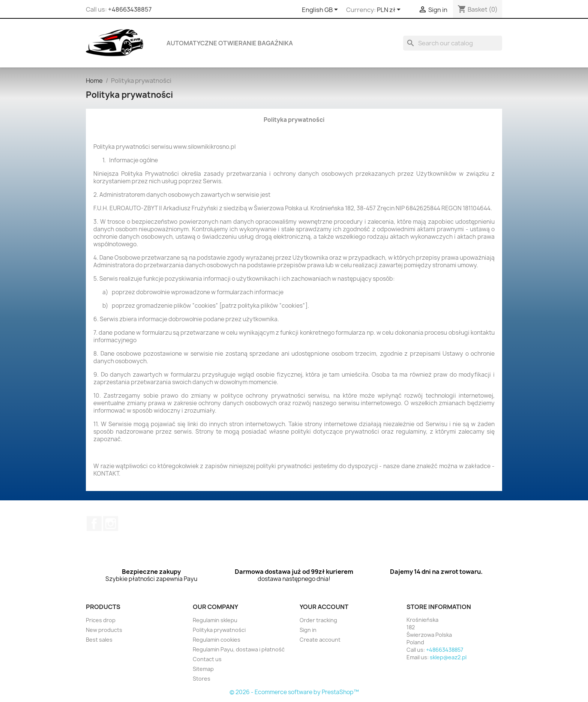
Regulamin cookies (217, 640)
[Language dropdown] (321, 10)
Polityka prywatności (219, 630)
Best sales (99, 640)
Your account (324, 607)
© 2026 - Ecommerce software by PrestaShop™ (294, 692)
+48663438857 (130, 9)
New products (104, 630)
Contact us (207, 659)
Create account (320, 640)
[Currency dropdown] (390, 10)
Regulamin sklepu (215, 620)
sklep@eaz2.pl (448, 657)
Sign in (308, 630)
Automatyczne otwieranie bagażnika (230, 43)
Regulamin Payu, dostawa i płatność (239, 649)
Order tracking (318, 620)
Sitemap (203, 669)
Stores (202, 679)
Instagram (111, 524)
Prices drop (101, 620)
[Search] (453, 43)
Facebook (94, 524)
